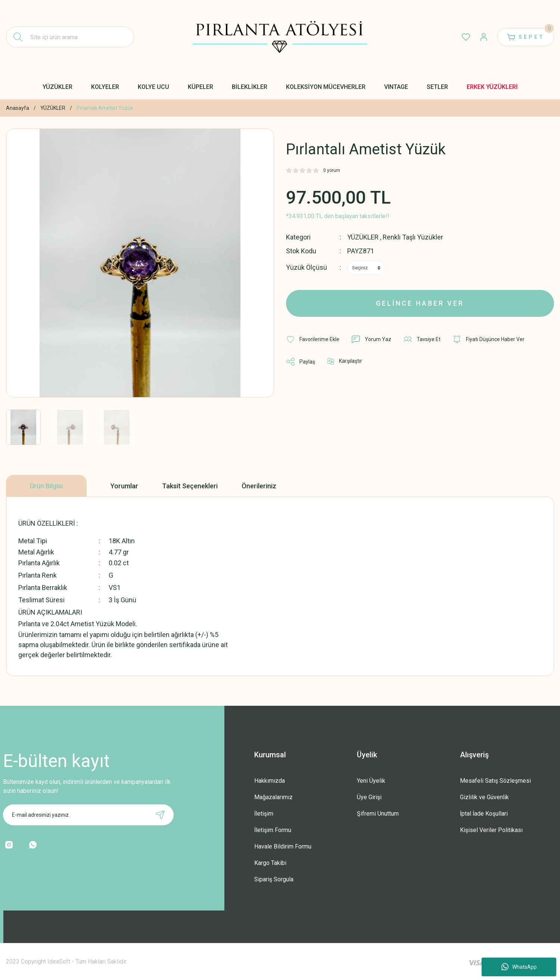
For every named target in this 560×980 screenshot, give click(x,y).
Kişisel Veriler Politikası (491, 830)
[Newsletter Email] (88, 815)
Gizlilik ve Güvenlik (484, 797)
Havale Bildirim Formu (283, 846)
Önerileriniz (259, 486)
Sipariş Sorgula (274, 879)
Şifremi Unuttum (378, 814)
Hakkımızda (270, 781)
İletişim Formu (273, 830)
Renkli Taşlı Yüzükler (413, 237)
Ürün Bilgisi (46, 486)
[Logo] (280, 37)
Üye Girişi (369, 797)
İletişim (264, 814)
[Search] (70, 37)
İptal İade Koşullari (484, 814)
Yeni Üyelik (371, 781)
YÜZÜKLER (363, 237)
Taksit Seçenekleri (190, 486)
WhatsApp (519, 967)
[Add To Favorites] (313, 339)
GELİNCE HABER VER (420, 303)
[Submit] (160, 815)
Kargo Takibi (270, 863)
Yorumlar (124, 486)
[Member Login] (484, 37)
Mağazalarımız (273, 797)
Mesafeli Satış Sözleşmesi (495, 781)
